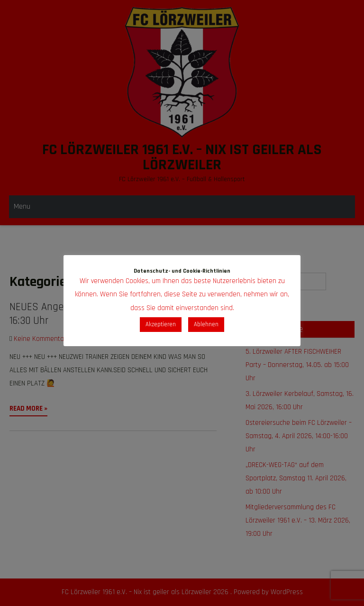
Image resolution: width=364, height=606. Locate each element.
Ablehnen (206, 324)
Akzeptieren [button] (161, 324)
